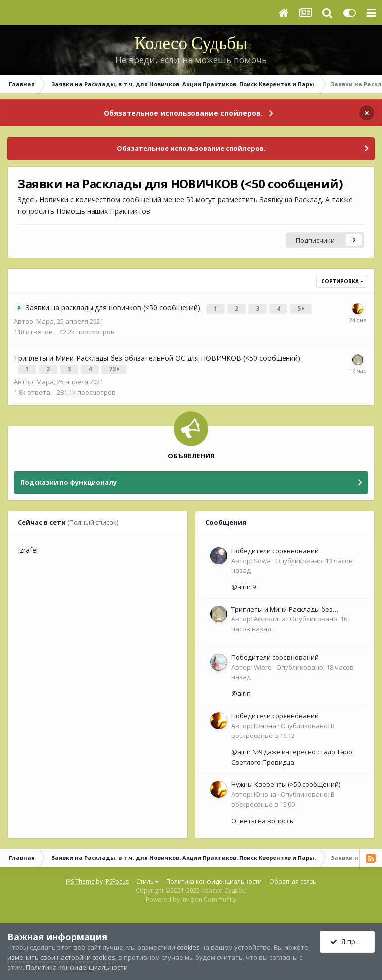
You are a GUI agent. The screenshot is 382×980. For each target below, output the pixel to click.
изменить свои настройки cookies (61, 957)
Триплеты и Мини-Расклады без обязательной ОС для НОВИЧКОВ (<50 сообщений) (291, 606)
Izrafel (28, 546)
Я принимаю (353, 941)
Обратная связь (293, 878)
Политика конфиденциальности (214, 878)
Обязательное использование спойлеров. (183, 113)
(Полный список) (93, 518)
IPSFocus (117, 878)
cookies (188, 947)
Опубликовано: (283, 727)
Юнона (265, 722)
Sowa (262, 557)
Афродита (270, 615)
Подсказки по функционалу (69, 478)
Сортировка (342, 281)
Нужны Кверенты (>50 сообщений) (286, 780)
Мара (45, 319)
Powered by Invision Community (191, 896)
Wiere (263, 663)
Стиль (147, 878)
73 (115, 366)
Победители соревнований (275, 547)
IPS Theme (80, 878)
